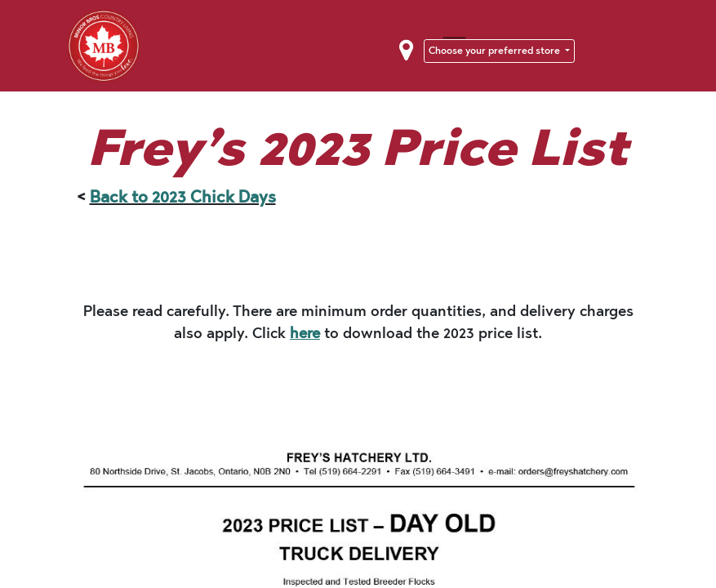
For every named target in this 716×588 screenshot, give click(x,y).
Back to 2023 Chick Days (183, 197)
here (305, 333)
